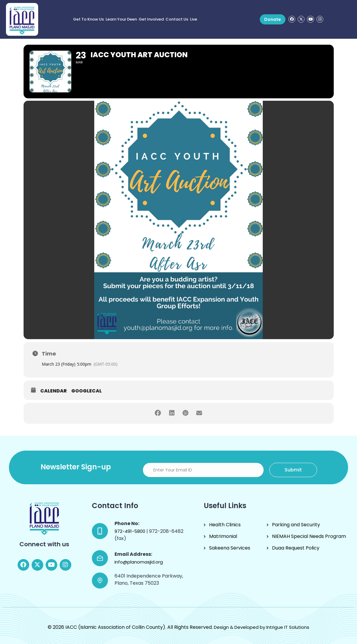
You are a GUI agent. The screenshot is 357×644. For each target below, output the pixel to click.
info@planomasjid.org (139, 562)
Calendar (54, 391)
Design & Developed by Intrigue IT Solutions (262, 627)
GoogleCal (86, 391)
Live (194, 19)
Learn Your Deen (121, 19)
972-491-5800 (130, 531)
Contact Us (177, 19)
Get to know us (88, 19)
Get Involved (151, 19)
